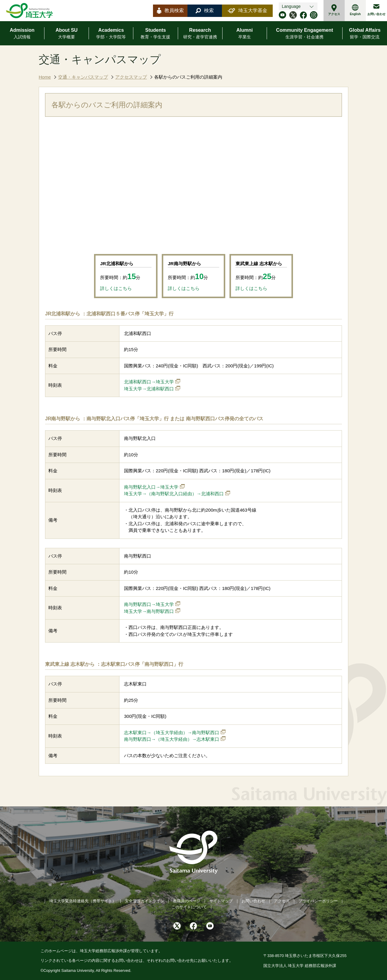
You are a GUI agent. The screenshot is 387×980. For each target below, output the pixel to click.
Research (200, 34)
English (355, 10)
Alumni (245, 34)
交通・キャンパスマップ (83, 77)
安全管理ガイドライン (145, 901)
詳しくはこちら (116, 288)
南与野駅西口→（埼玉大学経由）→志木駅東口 (172, 739)
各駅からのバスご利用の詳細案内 (188, 77)
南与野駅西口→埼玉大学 (149, 604)
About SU (67, 34)
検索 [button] (205, 11)
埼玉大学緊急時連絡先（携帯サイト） (83, 901)
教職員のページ (187, 901)
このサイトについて (189, 907)
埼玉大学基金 (247, 11)
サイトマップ (221, 901)
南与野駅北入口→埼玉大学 (151, 487)
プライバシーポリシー (318, 901)
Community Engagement (304, 34)
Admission (22, 34)
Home (45, 77)
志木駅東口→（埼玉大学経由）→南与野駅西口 (172, 733)
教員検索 (170, 11)
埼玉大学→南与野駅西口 (149, 611)
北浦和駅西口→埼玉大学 (149, 382)
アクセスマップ (131, 77)
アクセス (334, 10)
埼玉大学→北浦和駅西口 (149, 389)
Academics (111, 34)
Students (155, 34)
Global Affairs (365, 34)
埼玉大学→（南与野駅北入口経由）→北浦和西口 (174, 494)
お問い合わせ (376, 10)
